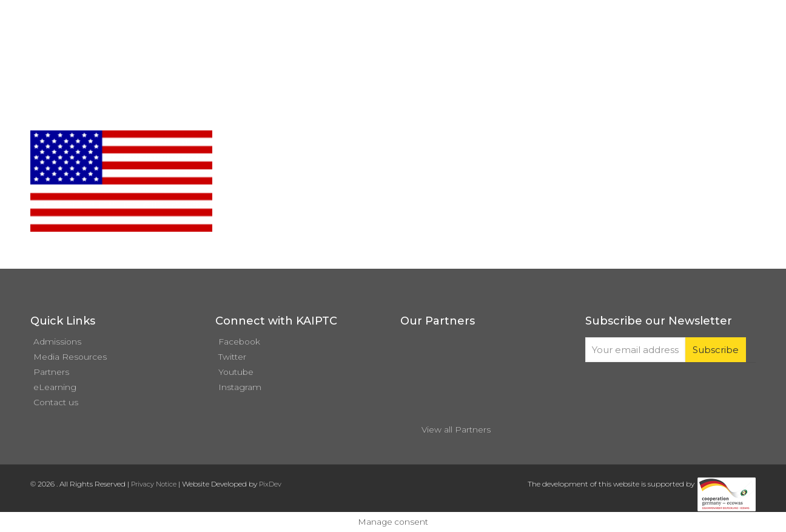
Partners (51, 372)
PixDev (270, 484)
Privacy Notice (154, 484)
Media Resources (70, 357)
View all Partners (456, 429)
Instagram (240, 387)
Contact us (56, 402)
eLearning (55, 387)
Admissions (57, 342)
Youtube (236, 372)
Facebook (239, 342)
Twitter (232, 357)
